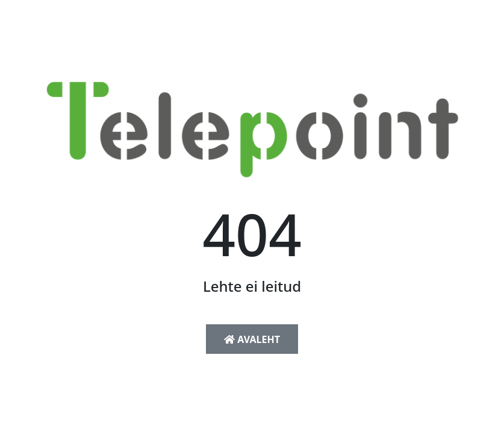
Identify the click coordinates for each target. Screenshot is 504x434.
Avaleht (252, 339)
